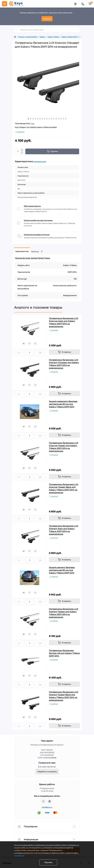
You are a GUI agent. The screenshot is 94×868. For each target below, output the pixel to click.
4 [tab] (35, 119)
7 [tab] (42, 119)
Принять (48, 862)
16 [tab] (63, 119)
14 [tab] (59, 119)
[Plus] (22, 150)
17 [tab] (66, 119)
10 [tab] (49, 119)
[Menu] (5, 4)
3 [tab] (33, 119)
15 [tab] (61, 119)
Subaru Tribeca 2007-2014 (71, 37)
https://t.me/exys (50, 801)
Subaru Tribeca (53, 37)
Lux (33, 124)
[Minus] (22, 153)
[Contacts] (83, 4)
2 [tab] (31, 119)
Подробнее (19, 856)
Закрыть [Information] (47, 19)
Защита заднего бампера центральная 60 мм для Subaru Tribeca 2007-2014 (62, 570)
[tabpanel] (47, 82)
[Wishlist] (30, 344)
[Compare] (35, 344)
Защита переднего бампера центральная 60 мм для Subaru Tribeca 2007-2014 (63, 404)
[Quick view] (24, 344)
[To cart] (64, 352)
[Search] (17, 30)
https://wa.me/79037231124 (43, 801)
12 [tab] (54, 119)
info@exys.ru (47, 807)
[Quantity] (18, 151)
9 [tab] (47, 119)
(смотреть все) (40, 162)
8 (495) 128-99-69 (48, 767)
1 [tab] (28, 119)
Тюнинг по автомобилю (28, 37)
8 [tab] (45, 119)
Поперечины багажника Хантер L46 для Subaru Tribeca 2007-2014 (64, 653)
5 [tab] (38, 119)
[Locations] (75, 4)
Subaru (42, 37)
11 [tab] (52, 119)
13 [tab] (56, 119)
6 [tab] (40, 119)
